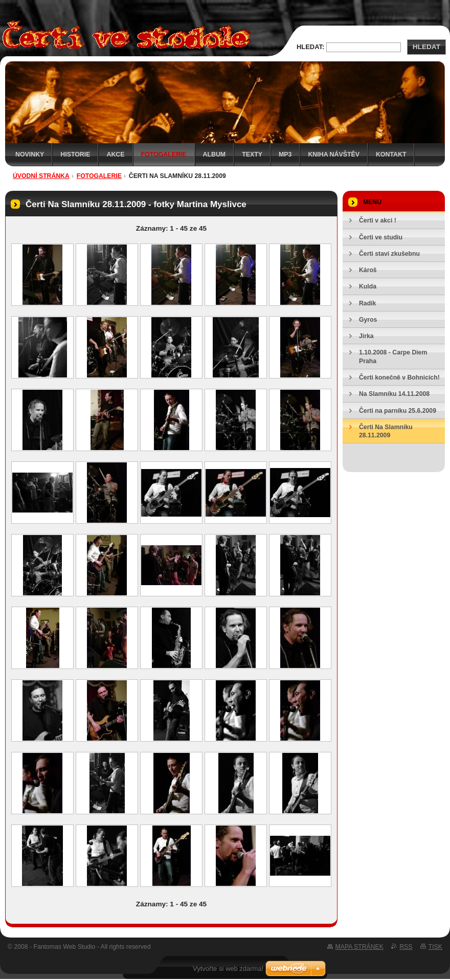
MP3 (285, 154)
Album (215, 154)
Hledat (426, 47)
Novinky (30, 154)
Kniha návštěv (334, 154)
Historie (75, 154)
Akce (115, 154)
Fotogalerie (164, 154)
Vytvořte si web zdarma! (228, 968)
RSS (406, 947)
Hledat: (310, 47)
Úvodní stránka (41, 176)
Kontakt (391, 154)
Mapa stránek (359, 947)
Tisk (435, 947)
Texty (252, 154)
